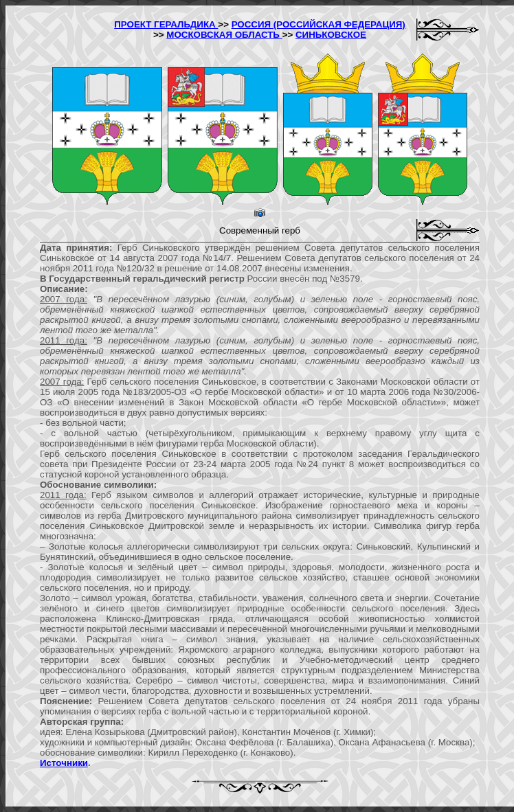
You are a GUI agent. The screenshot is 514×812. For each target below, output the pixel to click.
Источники (64, 763)
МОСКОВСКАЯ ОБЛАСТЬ (224, 35)
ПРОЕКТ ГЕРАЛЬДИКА (166, 24)
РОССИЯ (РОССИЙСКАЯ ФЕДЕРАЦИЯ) (319, 24)
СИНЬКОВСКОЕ (331, 35)
